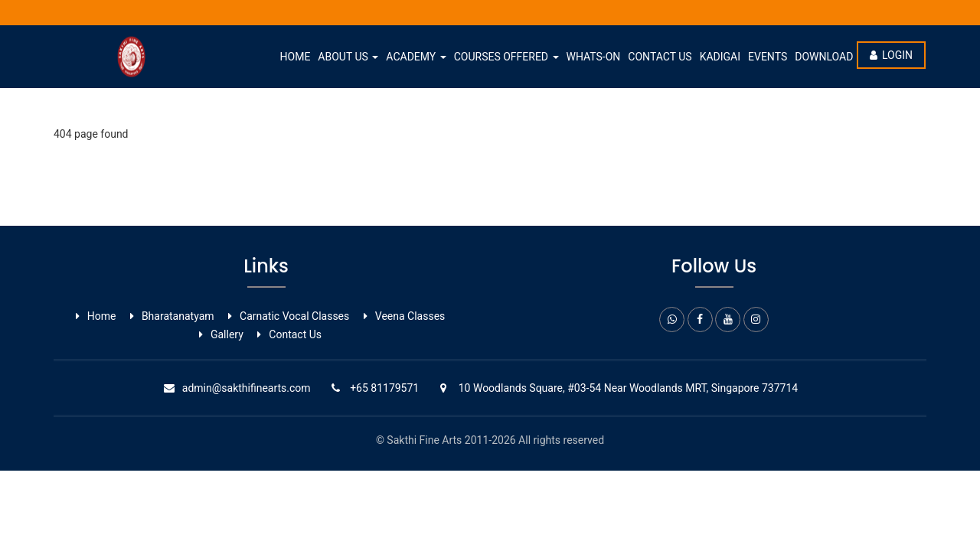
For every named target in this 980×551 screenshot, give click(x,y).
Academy (416, 57)
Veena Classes (410, 316)
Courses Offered (506, 57)
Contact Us (660, 57)
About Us (348, 57)
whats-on (594, 57)
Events (768, 57)
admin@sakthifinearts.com (247, 388)
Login (891, 55)
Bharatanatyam (178, 316)
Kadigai (720, 57)
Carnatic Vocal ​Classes (294, 316)
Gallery (227, 334)
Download (824, 57)
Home (296, 57)
